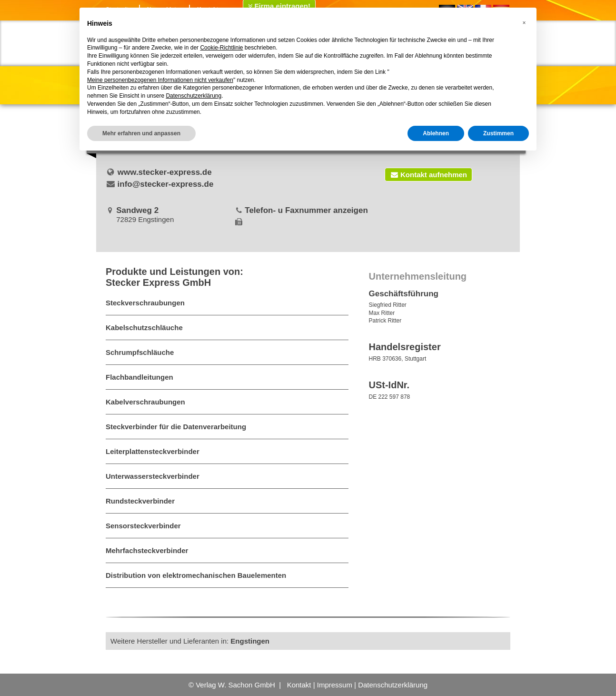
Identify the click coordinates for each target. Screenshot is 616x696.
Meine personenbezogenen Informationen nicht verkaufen (160, 80)
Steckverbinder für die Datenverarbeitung (176, 427)
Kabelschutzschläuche (144, 328)
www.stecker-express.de (165, 172)
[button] (524, 23)
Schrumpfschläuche (140, 352)
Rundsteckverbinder (140, 501)
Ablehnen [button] (436, 133)
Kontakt (299, 685)
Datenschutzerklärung (393, 685)
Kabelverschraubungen (145, 402)
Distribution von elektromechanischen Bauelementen (196, 575)
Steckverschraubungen (145, 303)
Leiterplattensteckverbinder (153, 451)
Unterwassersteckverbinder (153, 476)
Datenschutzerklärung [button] (194, 96)
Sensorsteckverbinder (143, 526)
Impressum (335, 685)
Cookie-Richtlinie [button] (221, 48)
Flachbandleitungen (139, 377)
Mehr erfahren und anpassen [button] (141, 133)
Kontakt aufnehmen (428, 175)
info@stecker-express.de (166, 184)
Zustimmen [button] (498, 133)
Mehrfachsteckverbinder (147, 550)
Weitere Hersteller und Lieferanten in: (190, 641)
